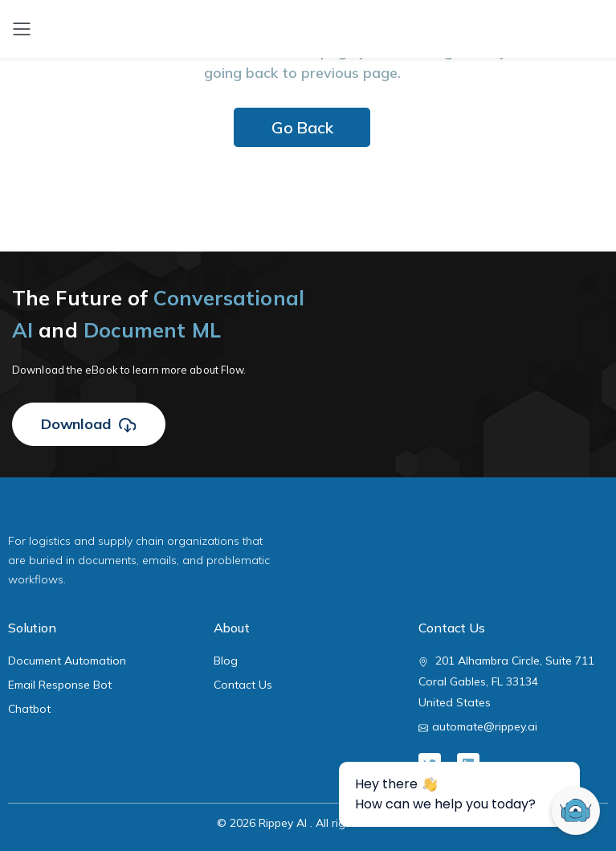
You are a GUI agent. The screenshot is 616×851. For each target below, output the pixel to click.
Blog (226, 661)
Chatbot (29, 709)
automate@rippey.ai (485, 726)
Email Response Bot (60, 685)
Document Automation (67, 661)
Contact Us (243, 685)
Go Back (302, 127)
